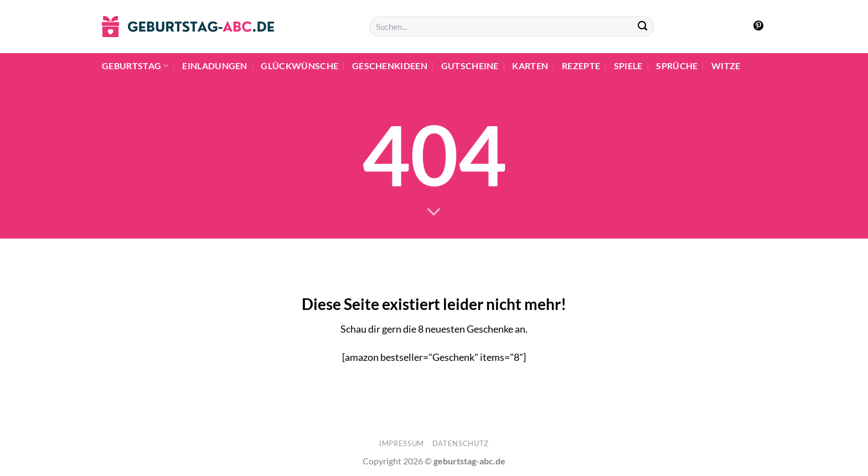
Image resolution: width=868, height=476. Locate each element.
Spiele (628, 66)
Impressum (402, 443)
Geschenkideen (390, 66)
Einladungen (215, 66)
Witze (726, 66)
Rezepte (581, 66)
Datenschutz (461, 443)
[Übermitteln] (642, 27)
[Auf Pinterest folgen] (758, 27)
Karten (530, 66)
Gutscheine (470, 66)
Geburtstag (135, 66)
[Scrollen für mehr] (434, 212)
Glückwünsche (299, 66)
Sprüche (677, 66)
